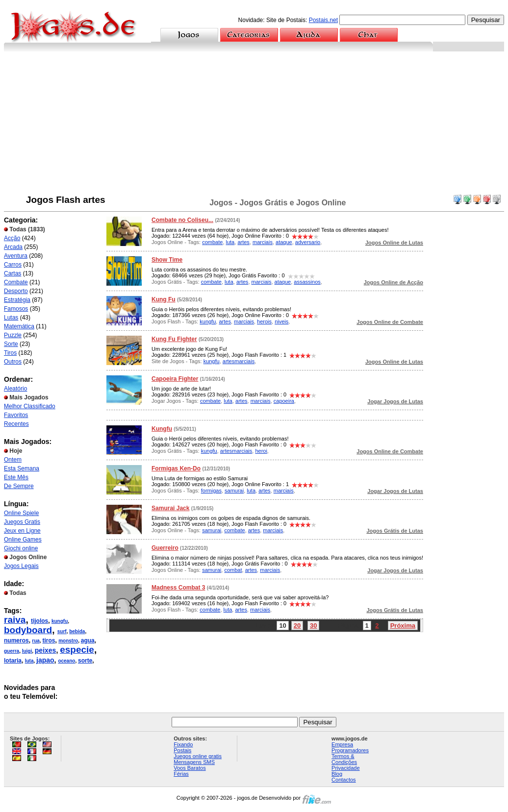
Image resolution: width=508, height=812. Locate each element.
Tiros (10, 353)
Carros (13, 265)
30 (313, 626)
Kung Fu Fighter (174, 339)
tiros (49, 640)
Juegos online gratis (198, 756)
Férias (181, 774)
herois (264, 321)
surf (62, 631)
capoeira (284, 401)
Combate (16, 282)
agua (88, 640)
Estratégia (17, 300)
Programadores (350, 750)
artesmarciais (239, 361)
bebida (77, 631)
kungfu (60, 621)
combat (233, 570)
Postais (182, 750)
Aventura (16, 256)
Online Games (23, 540)
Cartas (13, 273)
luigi (27, 651)
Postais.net (323, 20)
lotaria (13, 661)
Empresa (342, 744)
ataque (284, 242)
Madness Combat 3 (178, 588)
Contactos (344, 780)
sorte (85, 661)
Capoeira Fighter (175, 379)
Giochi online (21, 548)
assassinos (307, 282)
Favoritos (16, 415)
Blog (337, 774)
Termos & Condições (344, 759)
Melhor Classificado (30, 406)
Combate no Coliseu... (182, 220)
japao (45, 660)
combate (212, 242)
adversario (308, 242)
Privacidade (345, 768)
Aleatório (15, 389)
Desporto (16, 291)
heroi (261, 451)
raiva (15, 620)
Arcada (13, 247)
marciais (263, 242)
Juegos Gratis (22, 522)
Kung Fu (164, 299)
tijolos (39, 621)
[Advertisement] (254, 125)
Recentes (16, 424)
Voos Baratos (190, 768)
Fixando (183, 744)
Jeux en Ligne (22, 531)
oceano (66, 661)
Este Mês (16, 477)
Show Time (167, 260)
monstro (68, 641)
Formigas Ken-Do (176, 468)
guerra (12, 651)
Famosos (16, 309)
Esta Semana (22, 468)
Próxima (403, 626)
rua (36, 641)
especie (77, 650)
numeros (16, 640)
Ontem (13, 460)
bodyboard (28, 630)
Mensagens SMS (194, 762)
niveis (281, 321)
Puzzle (13, 335)
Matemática (19, 326)
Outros (13, 362)
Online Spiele (21, 513)
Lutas (11, 318)
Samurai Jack (170, 508)
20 (297, 626)
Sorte (11, 344)
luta (29, 661)
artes (243, 242)
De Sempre (19, 486)
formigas (211, 491)
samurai (234, 491)
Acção (12, 238)
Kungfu (162, 429)
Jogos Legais (21, 566)
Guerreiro (165, 548)
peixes (46, 650)
